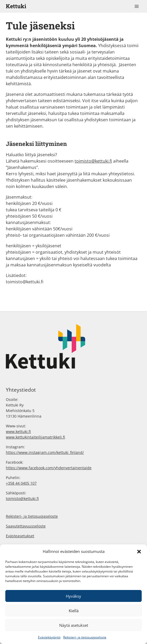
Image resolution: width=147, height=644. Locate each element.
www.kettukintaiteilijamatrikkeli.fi (35, 437)
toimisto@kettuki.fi (93, 161)
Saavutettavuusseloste (26, 526)
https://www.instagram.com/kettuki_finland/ (45, 452)
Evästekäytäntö (49, 637)
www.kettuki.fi (18, 431)
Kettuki (16, 6)
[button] (139, 551)
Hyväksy (73, 596)
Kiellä (74, 611)
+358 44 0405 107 (21, 483)
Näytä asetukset (74, 625)
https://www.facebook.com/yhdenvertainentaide (49, 468)
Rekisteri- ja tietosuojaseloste (85, 637)
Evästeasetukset (20, 536)
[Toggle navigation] (137, 6)
